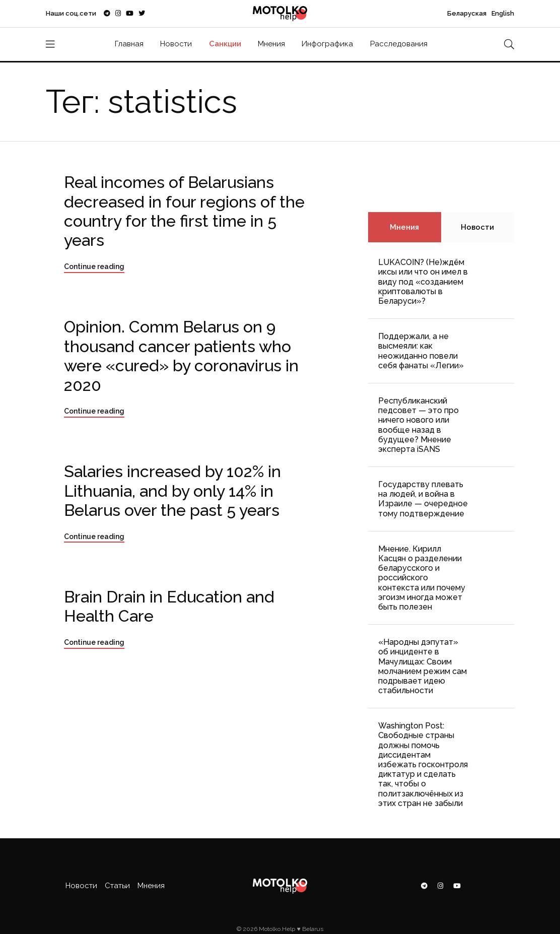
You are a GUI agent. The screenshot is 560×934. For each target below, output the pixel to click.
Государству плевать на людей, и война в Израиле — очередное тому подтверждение (423, 499)
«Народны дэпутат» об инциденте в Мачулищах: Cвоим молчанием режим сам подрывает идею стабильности (423, 666)
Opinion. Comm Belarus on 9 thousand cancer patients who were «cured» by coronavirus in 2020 (181, 356)
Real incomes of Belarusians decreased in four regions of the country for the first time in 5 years (184, 211)
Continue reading (94, 266)
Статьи (117, 886)
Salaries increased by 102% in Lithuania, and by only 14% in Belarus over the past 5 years (172, 491)
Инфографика (327, 44)
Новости (176, 44)
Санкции (225, 44)
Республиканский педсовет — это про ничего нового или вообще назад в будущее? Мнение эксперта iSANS (418, 425)
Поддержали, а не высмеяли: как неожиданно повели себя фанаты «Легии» (421, 351)
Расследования (399, 44)
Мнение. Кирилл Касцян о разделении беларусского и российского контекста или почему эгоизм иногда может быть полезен (422, 578)
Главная (129, 44)
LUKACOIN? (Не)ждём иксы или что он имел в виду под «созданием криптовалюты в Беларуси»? (423, 282)
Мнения (271, 44)
